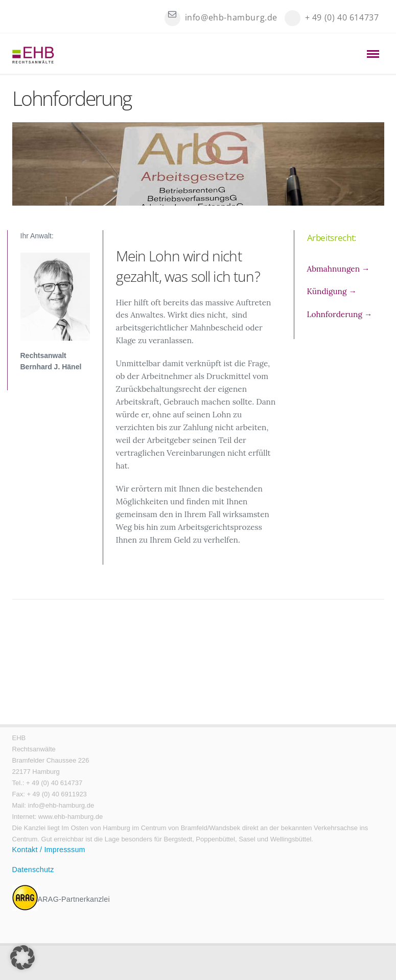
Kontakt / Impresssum (49, 850)
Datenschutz (33, 870)
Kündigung (332, 291)
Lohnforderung (340, 314)
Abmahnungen (339, 269)
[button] (22, 957)
